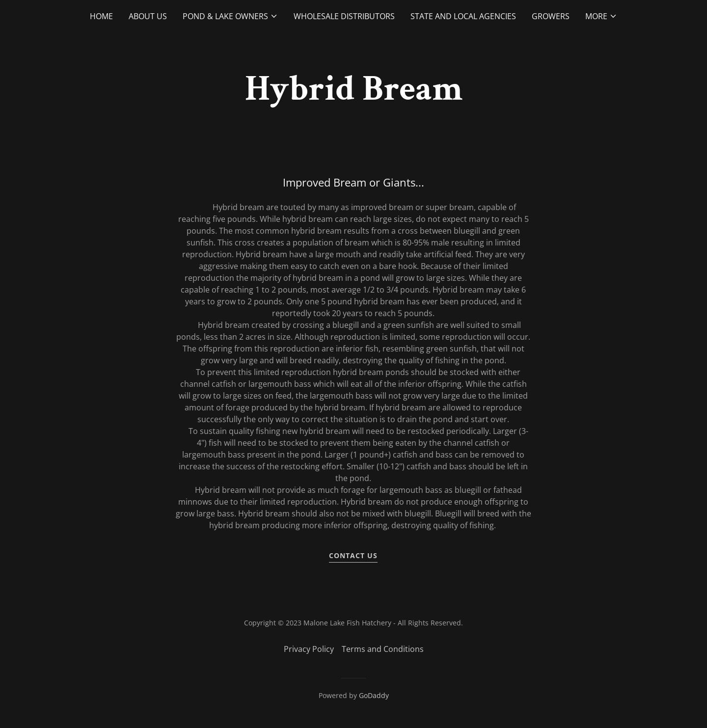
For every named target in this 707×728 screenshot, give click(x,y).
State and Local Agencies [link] (463, 16)
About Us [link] (148, 16)
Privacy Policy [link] (309, 649)
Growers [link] (551, 16)
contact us (353, 555)
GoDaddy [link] (374, 695)
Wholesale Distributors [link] (344, 16)
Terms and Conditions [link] (383, 649)
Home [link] (101, 16)
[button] (230, 16)
